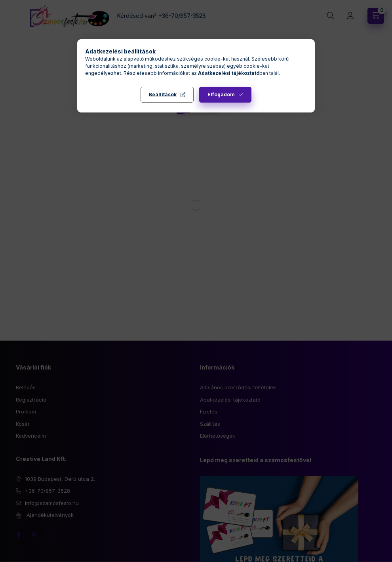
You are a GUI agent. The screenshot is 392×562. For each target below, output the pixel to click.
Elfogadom (221, 94)
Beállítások (163, 94)
